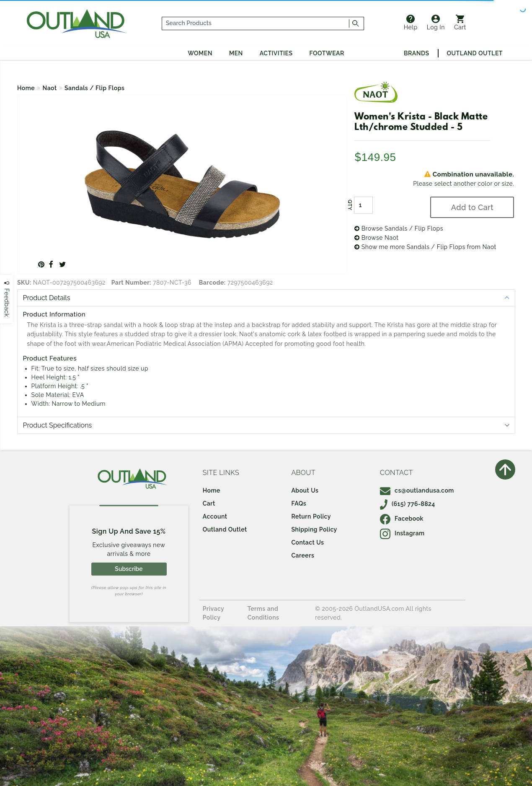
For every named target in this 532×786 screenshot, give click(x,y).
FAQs (299, 503)
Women (200, 53)
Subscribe (129, 569)
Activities (276, 53)
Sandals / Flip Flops (94, 88)
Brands (416, 53)
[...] (256, 23)
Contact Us (307, 542)
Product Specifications (58, 425)
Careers (303, 555)
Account (215, 516)
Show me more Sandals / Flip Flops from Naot (425, 247)
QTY (350, 205)
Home (26, 88)
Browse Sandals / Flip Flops (399, 228)
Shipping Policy (314, 529)
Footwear (327, 53)
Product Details (47, 298)
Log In (436, 23)
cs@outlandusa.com (417, 490)
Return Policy (311, 516)
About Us (305, 490)
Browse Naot (376, 238)
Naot (50, 88)
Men (236, 53)
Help (411, 23)
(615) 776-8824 (408, 504)
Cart (460, 23)
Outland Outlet (475, 53)
